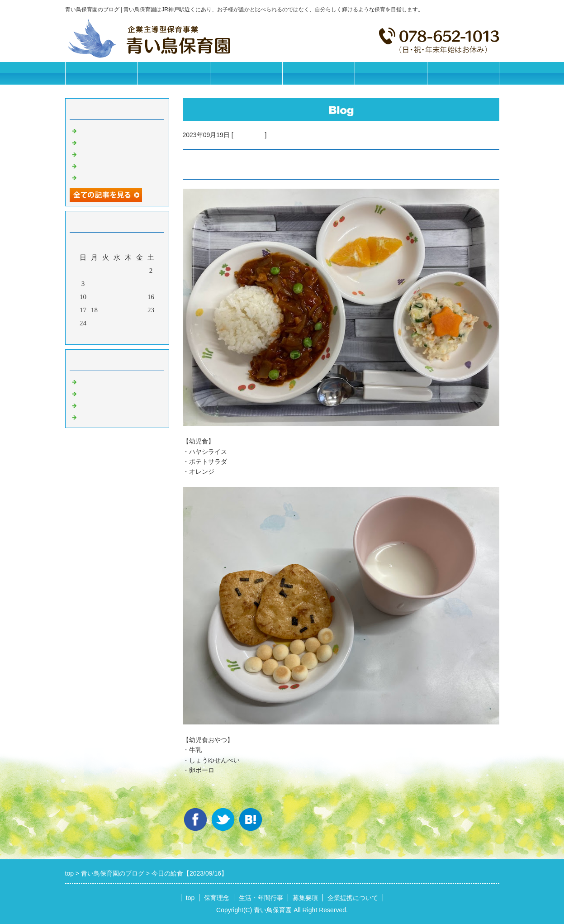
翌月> (134, 335)
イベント (92, 416)
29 (140, 323)
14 (128, 297)
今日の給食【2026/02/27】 (118, 130)
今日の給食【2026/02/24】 (118, 165)
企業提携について (391, 73)
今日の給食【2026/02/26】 (118, 142)
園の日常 (92, 393)
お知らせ (92, 381)
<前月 (100, 335)
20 (117, 310)
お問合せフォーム (463, 73)
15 (140, 297)
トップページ (101, 73)
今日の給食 (249, 135)
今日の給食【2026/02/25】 (118, 153)
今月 (117, 335)
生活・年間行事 (246, 73)
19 (106, 310)
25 (94, 323)
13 (117, 297)
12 (106, 297)
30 (151, 323)
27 (117, 323)
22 (140, 310)
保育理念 (174, 73)
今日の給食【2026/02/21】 (118, 177)
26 (106, 323)
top (190, 898)
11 (94, 297)
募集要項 (318, 73)
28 (128, 323)
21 (128, 310)
